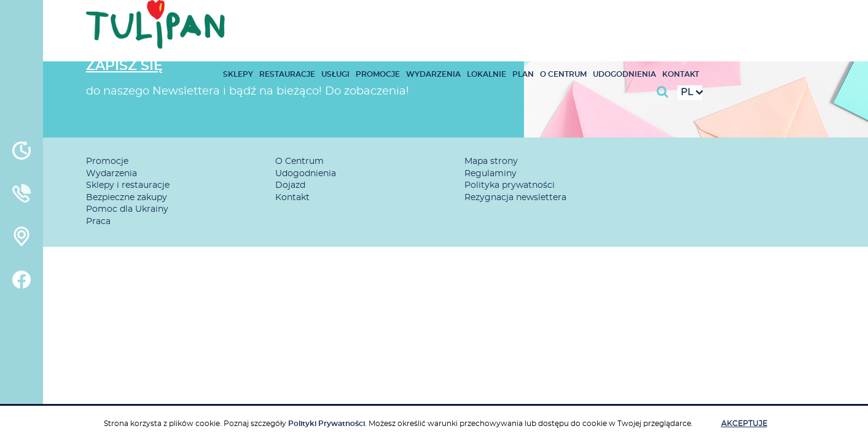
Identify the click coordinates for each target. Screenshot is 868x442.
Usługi (458, 21)
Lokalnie (609, 21)
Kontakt (803, 21)
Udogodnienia (747, 21)
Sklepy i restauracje (128, 185)
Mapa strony (491, 161)
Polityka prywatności (510, 185)
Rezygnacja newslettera (515, 198)
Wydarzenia (556, 21)
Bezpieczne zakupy (127, 198)
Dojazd (290, 185)
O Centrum (686, 21)
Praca (98, 222)
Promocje (501, 21)
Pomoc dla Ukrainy (127, 209)
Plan (646, 21)
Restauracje (410, 21)
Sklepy (361, 21)
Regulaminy (491, 174)
